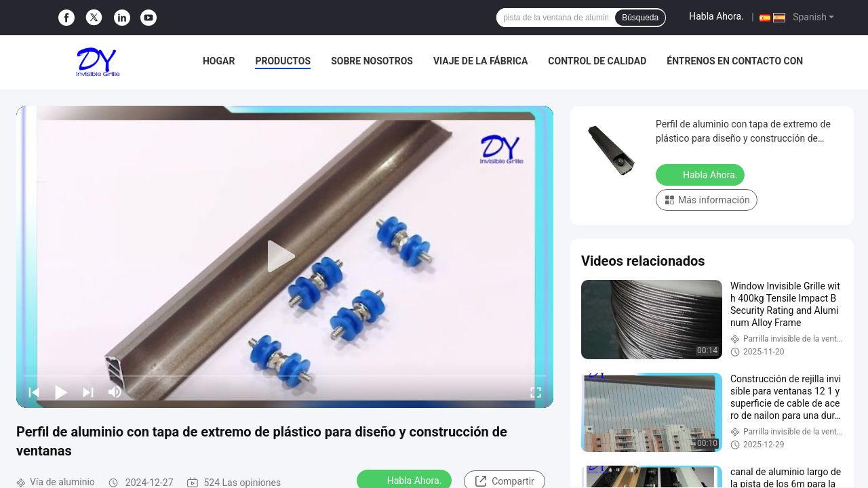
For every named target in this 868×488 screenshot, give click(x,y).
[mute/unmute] (115, 392)
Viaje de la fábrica (480, 61)
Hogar (219, 61)
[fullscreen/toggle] (536, 392)
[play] (285, 257)
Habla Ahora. (716, 16)
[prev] (34, 392)
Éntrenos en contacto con (735, 61)
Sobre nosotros (372, 61)
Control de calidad (597, 61)
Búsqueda (640, 18)
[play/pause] (61, 392)
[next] (88, 392)
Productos (283, 61)
